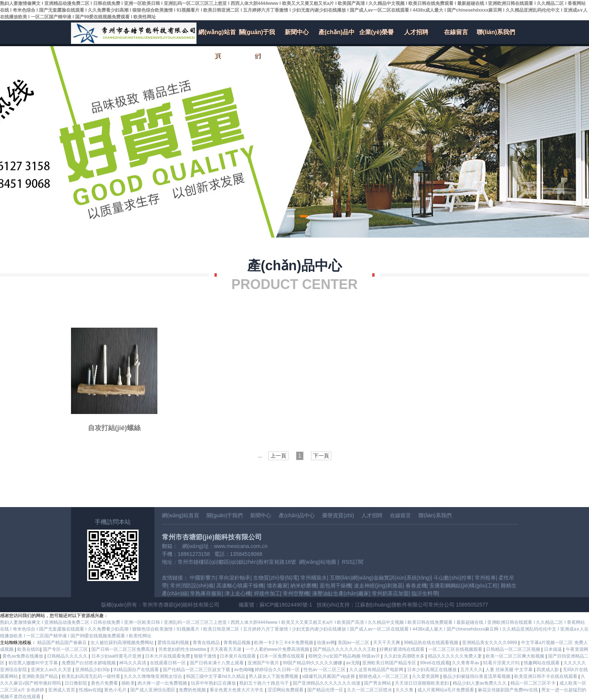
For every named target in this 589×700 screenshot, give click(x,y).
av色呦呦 (243, 670)
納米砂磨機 (304, 586)
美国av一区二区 (354, 643)
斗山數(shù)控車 (453, 578)
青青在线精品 (207, 643)
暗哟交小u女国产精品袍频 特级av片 (345, 656)
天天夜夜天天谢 (226, 649)
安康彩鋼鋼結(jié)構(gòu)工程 (464, 586)
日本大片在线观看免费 (168, 656)
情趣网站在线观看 (542, 663)
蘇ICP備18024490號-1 (286, 605)
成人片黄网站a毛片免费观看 (446, 690)
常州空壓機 (296, 593)
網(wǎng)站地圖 (318, 562)
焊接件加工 (267, 593)
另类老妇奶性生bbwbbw (183, 649)
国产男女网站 (378, 683)
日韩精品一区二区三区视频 (514, 649)
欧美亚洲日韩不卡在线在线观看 (546, 676)
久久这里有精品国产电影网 (377, 670)
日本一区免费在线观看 (283, 656)
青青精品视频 (238, 643)
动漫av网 (326, 643)
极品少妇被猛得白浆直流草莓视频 (477, 676)
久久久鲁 (405, 690)
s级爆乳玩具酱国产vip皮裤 (329, 676)
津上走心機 (238, 593)
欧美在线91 (29, 649)
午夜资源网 (577, 649)
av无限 (353, 663)
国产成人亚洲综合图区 (153, 690)
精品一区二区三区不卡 (534, 683)
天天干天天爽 (387, 643)
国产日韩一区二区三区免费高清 (123, 649)
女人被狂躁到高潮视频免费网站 (123, 643)
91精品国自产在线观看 (137, 670)
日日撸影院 (76, 683)
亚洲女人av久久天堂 (52, 670)
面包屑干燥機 (335, 586)
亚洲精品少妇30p (93, 670)
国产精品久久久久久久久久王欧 (345, 649)
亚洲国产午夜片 (264, 663)
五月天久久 (471, 670)
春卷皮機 (416, 586)
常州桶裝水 (314, 578)
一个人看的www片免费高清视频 (278, 649)
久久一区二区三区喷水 (370, 690)
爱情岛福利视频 (174, 643)
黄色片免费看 (105, 683)
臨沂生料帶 (425, 593)
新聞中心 (297, 32)
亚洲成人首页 (62, 690)
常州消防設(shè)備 (192, 586)
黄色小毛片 (116, 690)
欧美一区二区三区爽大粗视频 (516, 656)
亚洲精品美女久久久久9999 (490, 643)
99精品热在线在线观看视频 (432, 643)
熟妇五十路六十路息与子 (265, 683)
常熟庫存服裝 (206, 593)
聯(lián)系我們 (496, 32)
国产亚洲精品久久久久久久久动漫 (327, 683)
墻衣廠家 (277, 586)
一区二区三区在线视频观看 (456, 649)
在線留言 (456, 32)
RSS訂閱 (353, 562)
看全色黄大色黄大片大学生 (237, 690)
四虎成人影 (548, 670)
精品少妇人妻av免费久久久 (480, 683)
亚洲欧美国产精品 (40, 676)
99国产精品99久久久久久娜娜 (313, 663)
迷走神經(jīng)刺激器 (378, 586)
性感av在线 (90, 690)
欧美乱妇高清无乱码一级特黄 (91, 676)
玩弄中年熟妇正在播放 (214, 683)
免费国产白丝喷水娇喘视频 (89, 663)
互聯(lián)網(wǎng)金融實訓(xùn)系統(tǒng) (380, 578)
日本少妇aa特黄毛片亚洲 (117, 656)
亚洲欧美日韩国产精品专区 (390, 663)
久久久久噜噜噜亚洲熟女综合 (153, 676)
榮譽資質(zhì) (338, 515)
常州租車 (485, 578)
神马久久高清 (133, 663)
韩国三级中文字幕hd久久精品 (216, 676)
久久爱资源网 (426, 676)
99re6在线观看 (435, 663)
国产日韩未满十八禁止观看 (217, 663)
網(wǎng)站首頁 (217, 36)
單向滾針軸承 (234, 578)
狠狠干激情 (206, 656)
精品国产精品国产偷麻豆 (63, 643)
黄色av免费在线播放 (23, 656)
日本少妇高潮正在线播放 (433, 670)
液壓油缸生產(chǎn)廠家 (341, 593)
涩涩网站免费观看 (286, 690)
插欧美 (128, 683)
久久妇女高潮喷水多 (405, 656)
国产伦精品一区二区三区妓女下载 (197, 670)
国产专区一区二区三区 (66, 649)
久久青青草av (466, 663)
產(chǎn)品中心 (337, 36)
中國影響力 (203, 578)
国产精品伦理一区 (326, 690)
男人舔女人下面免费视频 (274, 676)
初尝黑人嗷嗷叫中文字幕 (34, 663)
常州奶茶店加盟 (390, 593)
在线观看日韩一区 (168, 663)
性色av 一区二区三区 (325, 670)
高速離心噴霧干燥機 (240, 586)
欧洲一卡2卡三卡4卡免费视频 (284, 643)
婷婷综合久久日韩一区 (278, 670)
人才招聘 (416, 32)
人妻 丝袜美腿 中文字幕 (510, 670)
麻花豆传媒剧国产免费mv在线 (508, 690)
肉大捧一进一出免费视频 (163, 683)
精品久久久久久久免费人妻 (455, 656)
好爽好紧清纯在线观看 (402, 649)
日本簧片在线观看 (238, 656)
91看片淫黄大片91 (502, 663)
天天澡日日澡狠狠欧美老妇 (422, 683)
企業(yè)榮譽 (376, 32)
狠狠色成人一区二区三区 (384, 676)
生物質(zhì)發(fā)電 (276, 578)
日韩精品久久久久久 (68, 656)
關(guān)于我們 (257, 36)
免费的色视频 (193, 690)
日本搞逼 (554, 649)
